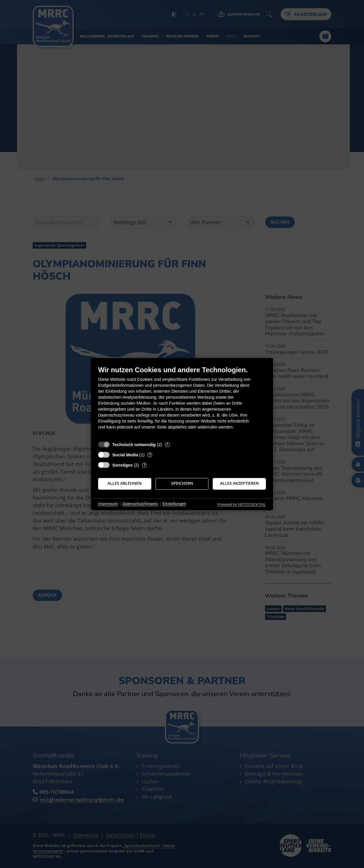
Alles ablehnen (125, 484)
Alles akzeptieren (239, 484)
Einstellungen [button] (174, 504)
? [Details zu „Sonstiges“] (144, 465)
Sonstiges (123, 465)
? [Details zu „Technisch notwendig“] (167, 445)
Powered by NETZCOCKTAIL (242, 504)
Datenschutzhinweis (140, 504)
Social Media (125, 455)
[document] (182, 402)
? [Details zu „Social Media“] (150, 455)
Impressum (108, 504)
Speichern (182, 484)
